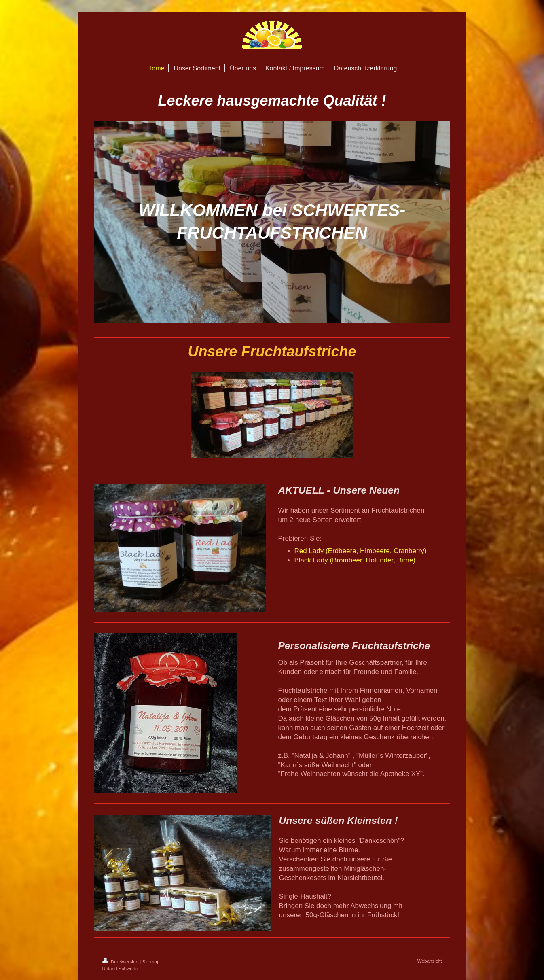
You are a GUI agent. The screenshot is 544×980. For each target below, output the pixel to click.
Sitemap (151, 962)
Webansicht (430, 961)
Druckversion (121, 962)
